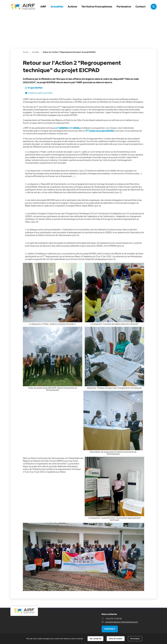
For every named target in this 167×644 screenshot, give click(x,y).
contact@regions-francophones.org (121, 622)
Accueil (25, 52)
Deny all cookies (116, 639)
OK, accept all (95, 639)
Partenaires (124, 7)
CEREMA (63, 128)
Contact (140, 7)
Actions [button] (72, 7)
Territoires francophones (97, 7)
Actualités (57, 7)
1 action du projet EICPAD (100, 131)
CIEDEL (76, 128)
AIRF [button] (43, 7)
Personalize (135, 639)
